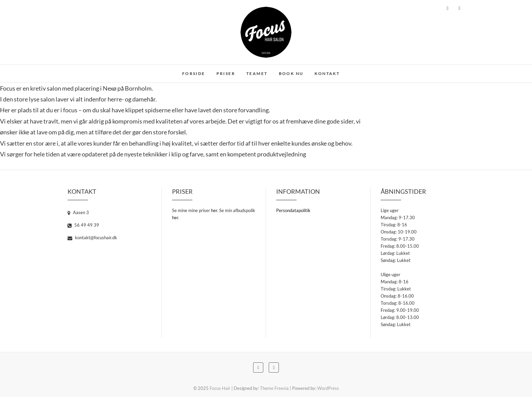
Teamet (257, 73)
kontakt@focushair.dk (92, 238)
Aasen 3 (78, 212)
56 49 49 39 (83, 225)
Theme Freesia (274, 388)
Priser (226, 73)
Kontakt (327, 73)
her (214, 210)
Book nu (291, 73)
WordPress (328, 388)
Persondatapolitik (293, 210)
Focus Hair (220, 388)
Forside (194, 73)
